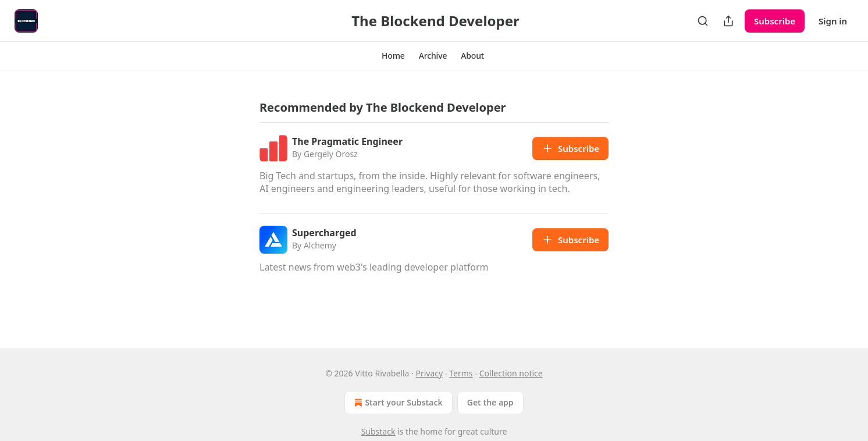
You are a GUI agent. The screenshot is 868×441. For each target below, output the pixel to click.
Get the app (490, 402)
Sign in (833, 21)
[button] (393, 56)
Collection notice (511, 373)
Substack (378, 431)
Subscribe (775, 21)
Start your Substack (397, 403)
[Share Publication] (728, 21)
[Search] (703, 21)
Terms (461, 373)
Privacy (429, 373)
